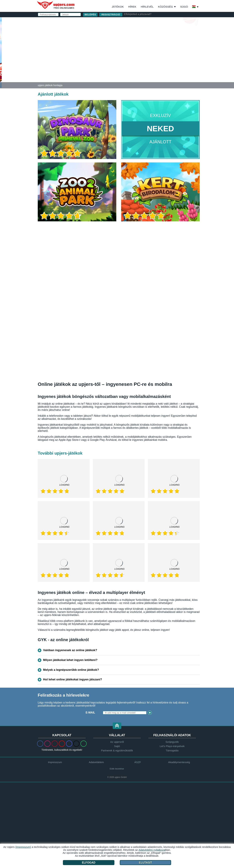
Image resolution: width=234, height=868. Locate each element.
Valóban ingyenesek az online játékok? (70, 650)
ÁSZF (169, 64)
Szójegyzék (172, 742)
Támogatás (172, 750)
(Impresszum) (23, 847)
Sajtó (117, 746)
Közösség (165, 7)
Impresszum (55, 762)
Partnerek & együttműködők (117, 750)
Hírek (132, 7)
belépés (157, 22)
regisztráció (111, 15)
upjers (56, 5)
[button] (117, 726)
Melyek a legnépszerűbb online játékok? (71, 670)
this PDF (186, 56)
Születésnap (136, 51)
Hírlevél (147, 7)
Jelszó (131, 44)
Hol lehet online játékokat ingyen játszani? (73, 679)
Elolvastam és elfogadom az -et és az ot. (157, 65)
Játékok (118, 7)
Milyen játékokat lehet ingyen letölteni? (70, 660)
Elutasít (146, 863)
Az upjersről (117, 742)
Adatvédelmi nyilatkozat (145, 67)
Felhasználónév (139, 31)
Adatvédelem (96, 762)
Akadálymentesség (179, 762)
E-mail (130, 37)
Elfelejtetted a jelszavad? (138, 14)
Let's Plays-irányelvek (172, 746)
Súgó (184, 7)
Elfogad (89, 863)
